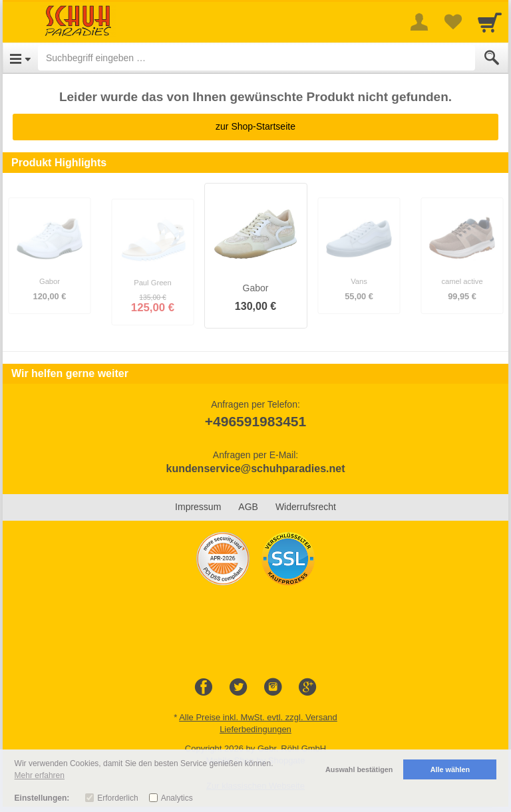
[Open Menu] (20, 58)
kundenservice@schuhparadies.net (255, 469)
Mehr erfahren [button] (40, 775)
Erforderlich (117, 798)
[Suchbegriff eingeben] (256, 58)
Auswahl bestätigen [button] (359, 769)
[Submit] (492, 58)
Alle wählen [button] (450, 769)
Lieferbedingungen (255, 729)
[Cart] (490, 22)
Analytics (177, 798)
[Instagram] (273, 688)
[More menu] (419, 22)
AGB (248, 507)
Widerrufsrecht (306, 507)
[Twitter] (238, 688)
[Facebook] (204, 688)
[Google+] (307, 688)
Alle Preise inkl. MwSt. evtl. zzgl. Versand (258, 717)
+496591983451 (255, 421)
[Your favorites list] (452, 22)
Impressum (198, 507)
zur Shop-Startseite (255, 126)
